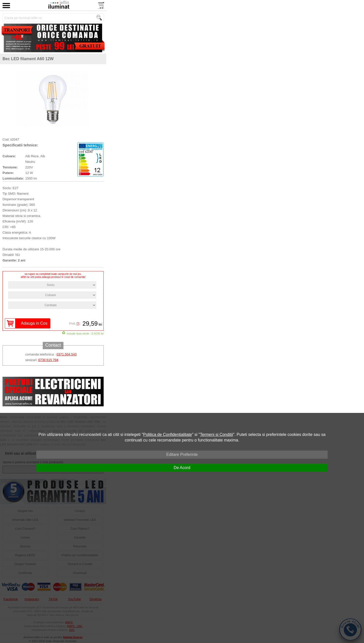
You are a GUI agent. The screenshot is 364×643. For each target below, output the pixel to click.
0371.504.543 (67, 354)
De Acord (182, 468)
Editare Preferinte (182, 454)
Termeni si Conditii (217, 435)
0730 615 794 (48, 360)
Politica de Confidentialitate (167, 435)
